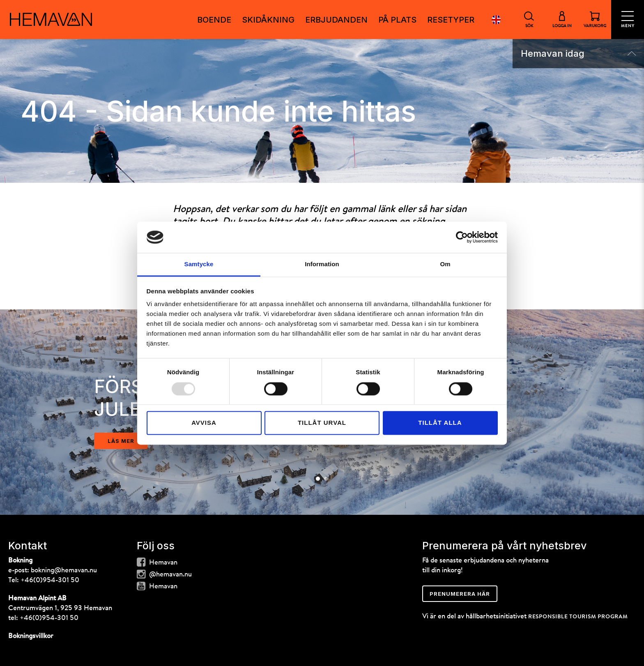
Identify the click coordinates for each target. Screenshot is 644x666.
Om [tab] (445, 264)
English (496, 20)
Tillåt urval (322, 423)
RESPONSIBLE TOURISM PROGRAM (578, 617)
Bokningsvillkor (31, 636)
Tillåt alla (440, 423)
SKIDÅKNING (268, 20)
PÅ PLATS (397, 20)
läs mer (121, 441)
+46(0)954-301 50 (50, 580)
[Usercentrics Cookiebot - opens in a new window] (462, 237)
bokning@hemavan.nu (64, 570)
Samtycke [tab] (199, 264)
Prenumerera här (460, 594)
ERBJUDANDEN (336, 20)
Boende (214, 20)
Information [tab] (322, 264)
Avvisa (204, 423)
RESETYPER (451, 20)
